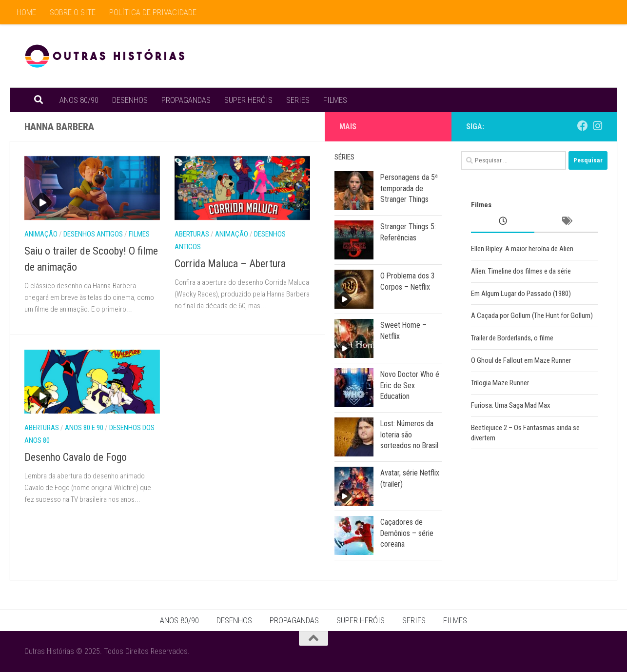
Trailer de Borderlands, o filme (512, 338)
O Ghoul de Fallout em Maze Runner (521, 360)
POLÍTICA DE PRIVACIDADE (153, 12)
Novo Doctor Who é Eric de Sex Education (410, 385)
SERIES (298, 100)
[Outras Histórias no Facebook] (583, 126)
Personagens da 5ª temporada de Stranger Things (409, 188)
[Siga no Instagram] (597, 126)
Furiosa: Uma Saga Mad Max (511, 405)
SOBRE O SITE (73, 12)
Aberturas (192, 234)
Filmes (139, 234)
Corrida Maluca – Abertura (230, 264)
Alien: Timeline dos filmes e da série (521, 271)
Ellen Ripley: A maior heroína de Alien (522, 249)
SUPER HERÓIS (248, 100)
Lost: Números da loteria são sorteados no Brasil (409, 435)
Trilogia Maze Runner (500, 383)
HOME (26, 12)
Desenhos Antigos (93, 234)
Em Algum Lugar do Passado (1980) (521, 294)
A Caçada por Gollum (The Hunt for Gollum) (532, 316)
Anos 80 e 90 (84, 428)
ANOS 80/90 (79, 100)
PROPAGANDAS (186, 100)
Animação (41, 234)
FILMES (335, 100)
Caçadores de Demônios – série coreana (407, 533)
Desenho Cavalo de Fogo (76, 457)
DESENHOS (130, 100)
